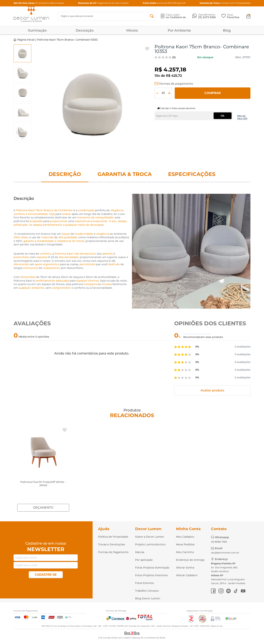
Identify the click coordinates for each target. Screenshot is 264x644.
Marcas (140, 552)
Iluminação (37, 30)
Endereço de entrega (190, 560)
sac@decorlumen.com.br (225, 553)
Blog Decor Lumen (148, 598)
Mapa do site (217, 626)
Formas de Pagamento (113, 552)
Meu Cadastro (185, 537)
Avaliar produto (212, 390)
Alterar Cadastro (187, 575)
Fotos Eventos (144, 583)
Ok (222, 116)
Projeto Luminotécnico (150, 544)
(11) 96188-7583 (219, 542)
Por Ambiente (179, 30)
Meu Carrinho (185, 552)
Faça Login (173, 15)
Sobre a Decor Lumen (150, 537)
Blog (227, 30)
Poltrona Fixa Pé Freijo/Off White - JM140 (43, 484)
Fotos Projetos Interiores (151, 575)
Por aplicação (144, 560)
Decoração (85, 30)
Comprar (213, 93)
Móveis (132, 30)
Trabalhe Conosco (147, 591)
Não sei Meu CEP (242, 117)
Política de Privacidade (113, 537)
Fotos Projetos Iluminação (152, 568)
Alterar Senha (185, 568)
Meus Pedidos (185, 544)
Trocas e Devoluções (112, 544)
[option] (22, 53)
